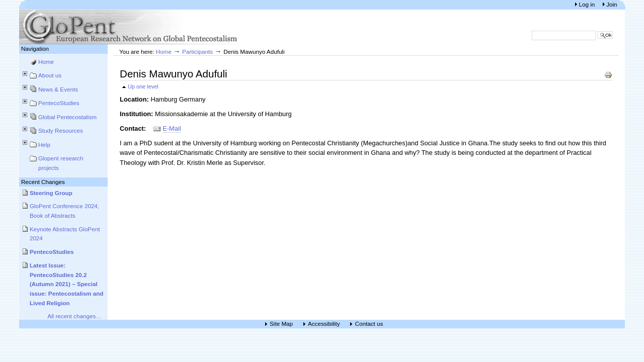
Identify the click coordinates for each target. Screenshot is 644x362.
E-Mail (172, 128)
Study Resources (61, 130)
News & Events (58, 89)
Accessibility (324, 324)
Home (46, 62)
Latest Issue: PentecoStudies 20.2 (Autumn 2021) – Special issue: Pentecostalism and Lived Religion (67, 284)
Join (612, 4)
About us (50, 75)
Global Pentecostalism (67, 117)
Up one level (143, 86)
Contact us (369, 324)
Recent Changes (43, 182)
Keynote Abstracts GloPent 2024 (65, 234)
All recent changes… (74, 316)
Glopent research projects (61, 163)
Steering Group (51, 193)
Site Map (281, 324)
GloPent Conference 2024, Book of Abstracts (64, 211)
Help (44, 145)
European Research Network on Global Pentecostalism (130, 27)
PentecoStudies (59, 103)
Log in (587, 4)
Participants (197, 52)
